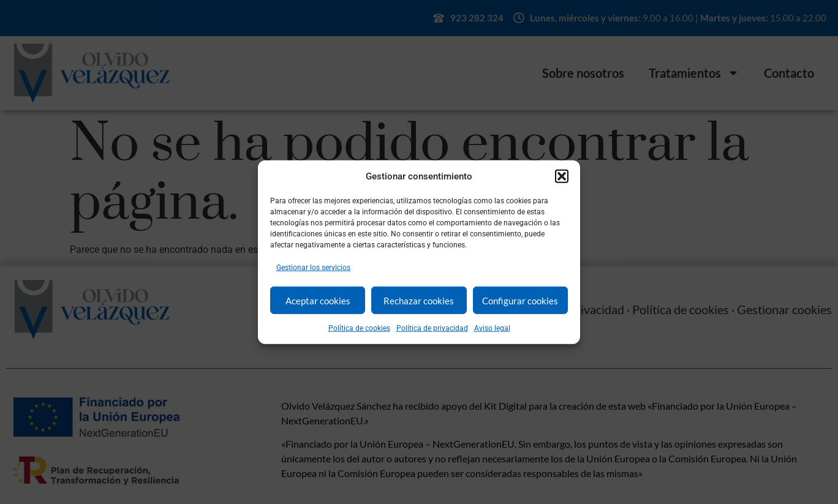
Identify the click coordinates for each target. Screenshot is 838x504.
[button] (562, 176)
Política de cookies (359, 328)
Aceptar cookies (318, 300)
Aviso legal (492, 328)
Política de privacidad (432, 328)
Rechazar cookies (419, 300)
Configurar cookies (520, 300)
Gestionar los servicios (313, 268)
